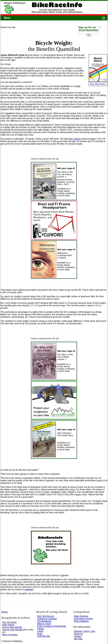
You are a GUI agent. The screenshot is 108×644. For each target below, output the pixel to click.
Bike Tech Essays (46, 616)
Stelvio (78, 139)
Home (4, 612)
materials (29, 589)
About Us (78, 634)
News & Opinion (10, 635)
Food (40, 634)
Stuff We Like (44, 636)
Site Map (78, 639)
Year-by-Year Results (12, 630)
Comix (40, 631)
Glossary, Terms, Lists (84, 631)
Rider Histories (81, 616)
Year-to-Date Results (12, 627)
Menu (7, 18)
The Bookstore (44, 621)
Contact (78, 636)
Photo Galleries (81, 621)
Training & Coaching (47, 619)
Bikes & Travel (44, 624)
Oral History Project (83, 619)
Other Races (8, 625)
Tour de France (9, 622)
